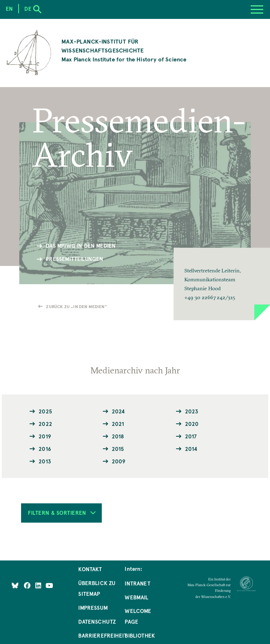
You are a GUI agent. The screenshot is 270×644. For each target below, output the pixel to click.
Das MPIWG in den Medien (81, 246)
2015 (118, 449)
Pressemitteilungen (74, 259)
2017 (191, 436)
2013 (45, 461)
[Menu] (257, 9)
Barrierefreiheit (102, 635)
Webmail (136, 597)
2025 (45, 411)
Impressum (93, 608)
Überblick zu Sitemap (97, 588)
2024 (118, 411)
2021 (118, 424)
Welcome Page (138, 616)
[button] (222, 284)
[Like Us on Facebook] (28, 585)
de (28, 9)
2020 (192, 424)
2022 (45, 424)
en (9, 9)
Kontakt (90, 569)
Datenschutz (97, 622)
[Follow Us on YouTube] (49, 585)
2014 (191, 449)
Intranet (137, 583)
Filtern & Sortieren (62, 513)
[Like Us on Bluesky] (15, 585)
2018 (118, 436)
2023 (192, 411)
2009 (119, 461)
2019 (45, 436)
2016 (45, 449)
